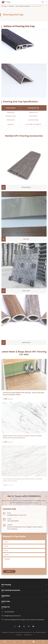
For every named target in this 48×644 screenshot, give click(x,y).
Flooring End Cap (36, 6)
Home (5, 6)
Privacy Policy (28, 635)
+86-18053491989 (13, 522)
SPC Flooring (6, 585)
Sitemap (19, 635)
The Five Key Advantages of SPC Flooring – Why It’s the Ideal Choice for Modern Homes (23, 395)
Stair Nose (26, 240)
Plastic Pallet (26, 292)
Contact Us (6, 607)
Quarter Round (26, 343)
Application (6, 596)
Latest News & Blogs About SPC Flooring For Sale (24, 354)
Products (11, 6)
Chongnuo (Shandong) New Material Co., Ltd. (22, 632)
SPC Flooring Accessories (23, 6)
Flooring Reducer (26, 188)
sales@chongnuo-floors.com (17, 516)
